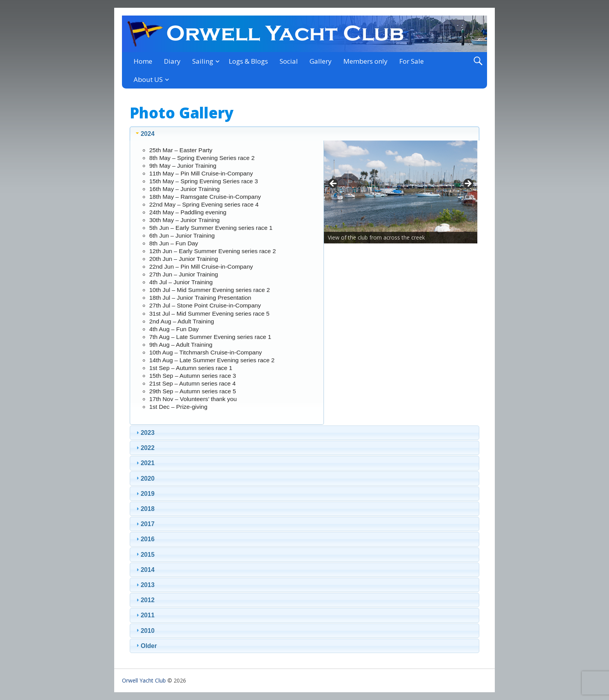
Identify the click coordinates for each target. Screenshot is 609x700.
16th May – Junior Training (184, 189)
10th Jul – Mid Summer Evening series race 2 (210, 290)
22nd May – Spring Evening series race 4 (204, 204)
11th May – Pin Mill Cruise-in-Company (201, 173)
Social (289, 61)
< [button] (334, 184)
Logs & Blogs (248, 61)
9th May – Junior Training (183, 166)
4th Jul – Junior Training (181, 282)
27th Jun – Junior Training (184, 274)
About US (148, 79)
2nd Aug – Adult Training (182, 321)
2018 (148, 509)
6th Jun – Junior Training (182, 235)
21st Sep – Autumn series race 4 (192, 383)
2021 (148, 463)
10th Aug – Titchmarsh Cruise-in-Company (205, 352)
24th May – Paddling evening (188, 212)
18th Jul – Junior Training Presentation (200, 298)
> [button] (468, 184)
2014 (148, 570)
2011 (148, 615)
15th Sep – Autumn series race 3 (192, 376)
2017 (148, 524)
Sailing (203, 61)
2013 (148, 585)
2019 (148, 494)
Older (149, 646)
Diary (172, 61)
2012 (148, 600)
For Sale (412, 61)
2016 (148, 539)
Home (143, 61)
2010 (148, 631)
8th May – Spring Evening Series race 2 (202, 158)
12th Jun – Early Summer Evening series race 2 (212, 251)
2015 (148, 555)
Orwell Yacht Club (144, 680)
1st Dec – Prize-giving (178, 407)
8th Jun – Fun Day (174, 243)
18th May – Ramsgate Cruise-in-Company (205, 197)
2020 (148, 479)
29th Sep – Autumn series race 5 (192, 391)
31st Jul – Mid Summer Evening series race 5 (209, 314)
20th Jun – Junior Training (184, 259)
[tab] (304, 134)
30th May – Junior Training (184, 220)
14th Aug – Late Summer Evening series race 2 (212, 360)
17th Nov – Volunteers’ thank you (193, 399)
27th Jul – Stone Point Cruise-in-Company (205, 305)
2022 (148, 448)
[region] (401, 186)
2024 (148, 134)
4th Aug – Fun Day (174, 329)
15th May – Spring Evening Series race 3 (204, 181)
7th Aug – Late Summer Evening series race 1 (210, 337)
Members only (365, 61)
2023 (148, 433)
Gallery (321, 61)
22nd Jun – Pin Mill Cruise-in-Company (201, 267)
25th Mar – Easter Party (181, 150)
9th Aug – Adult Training (181, 345)
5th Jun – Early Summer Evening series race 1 (211, 228)
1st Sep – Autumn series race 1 (191, 368)
